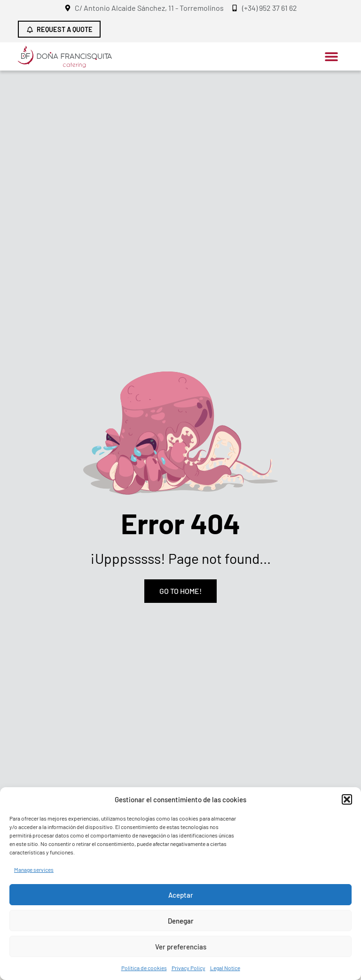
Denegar (181, 921)
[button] (347, 799)
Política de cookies (144, 968)
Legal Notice (225, 968)
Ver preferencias (181, 947)
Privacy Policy (188, 968)
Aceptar (181, 895)
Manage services (34, 869)
